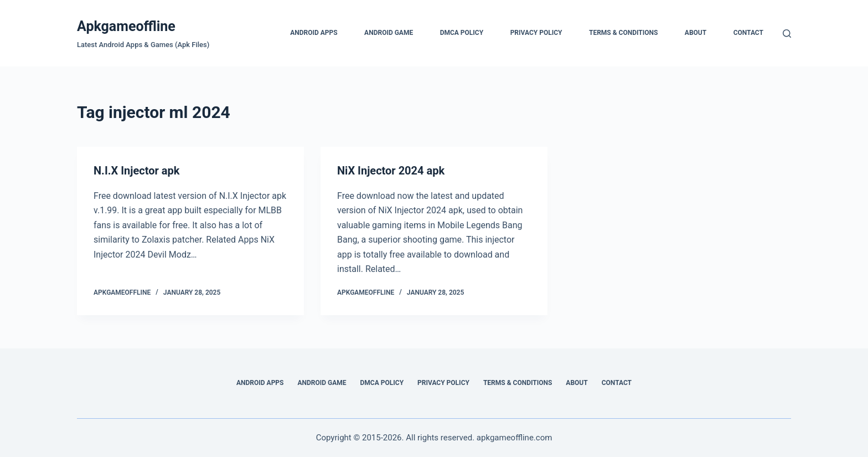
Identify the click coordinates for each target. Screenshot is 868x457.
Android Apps (314, 33)
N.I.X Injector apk (136, 171)
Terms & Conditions (623, 33)
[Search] (787, 34)
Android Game (389, 33)
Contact (748, 33)
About (696, 33)
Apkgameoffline (126, 26)
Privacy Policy (536, 33)
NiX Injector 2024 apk (391, 171)
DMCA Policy (462, 33)
